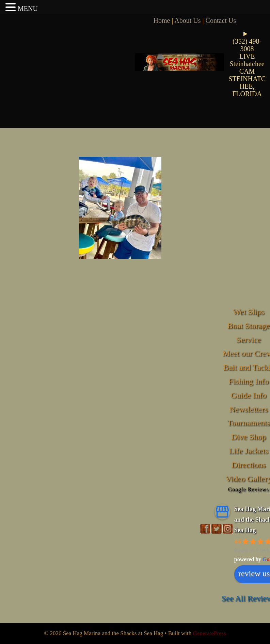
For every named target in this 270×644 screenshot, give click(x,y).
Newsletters (248, 409)
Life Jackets (248, 451)
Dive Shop (249, 437)
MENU (28, 9)
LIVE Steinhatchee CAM (247, 64)
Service (249, 340)
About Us (187, 20)
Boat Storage (248, 326)
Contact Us (221, 20)
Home (162, 20)
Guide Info (248, 395)
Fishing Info (249, 381)
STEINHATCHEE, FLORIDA (247, 86)
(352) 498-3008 (247, 45)
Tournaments (248, 423)
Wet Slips (249, 312)
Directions (249, 465)
